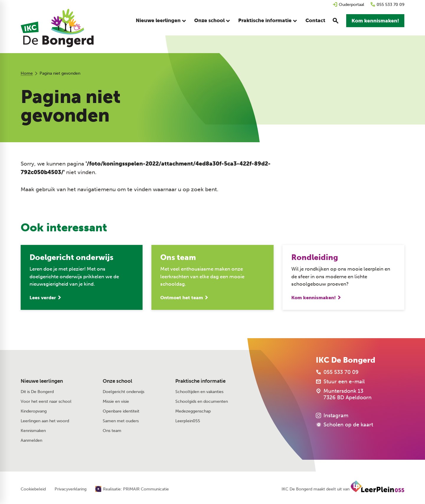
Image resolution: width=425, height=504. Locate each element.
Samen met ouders (121, 421)
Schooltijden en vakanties (199, 392)
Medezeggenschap (193, 411)
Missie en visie (116, 401)
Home (27, 73)
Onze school (117, 381)
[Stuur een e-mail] (340, 382)
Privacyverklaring (71, 489)
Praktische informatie (200, 381)
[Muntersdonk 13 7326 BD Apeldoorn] (344, 394)
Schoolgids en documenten (202, 401)
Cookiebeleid (33, 489)
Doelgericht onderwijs (124, 392)
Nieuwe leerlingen (42, 381)
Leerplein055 (188, 421)
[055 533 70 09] (387, 5)
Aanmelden (31, 440)
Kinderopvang (34, 411)
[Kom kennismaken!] (375, 21)
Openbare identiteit (121, 411)
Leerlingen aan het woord (45, 421)
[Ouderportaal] (348, 5)
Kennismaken (33, 431)
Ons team (112, 431)
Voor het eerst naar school (46, 401)
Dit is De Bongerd (37, 392)
